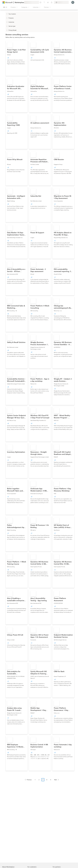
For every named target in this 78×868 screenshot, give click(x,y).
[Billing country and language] (61, 2)
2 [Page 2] (39, 780)
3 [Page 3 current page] (43, 780)
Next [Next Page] (56, 780)
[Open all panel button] (5, 7)
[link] (17, 58)
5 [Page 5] (51, 780)
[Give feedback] (40, 2)
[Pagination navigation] (42, 781)
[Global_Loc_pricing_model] (7, 30)
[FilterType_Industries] (7, 22)
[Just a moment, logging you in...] (73, 2)
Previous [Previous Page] (29, 780)
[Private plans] (52, 2)
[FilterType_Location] (7, 14)
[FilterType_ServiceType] (7, 26)
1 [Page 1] (35, 780)
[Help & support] (44, 2)
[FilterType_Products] (7, 18)
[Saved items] (48, 2)
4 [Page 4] (47, 780)
